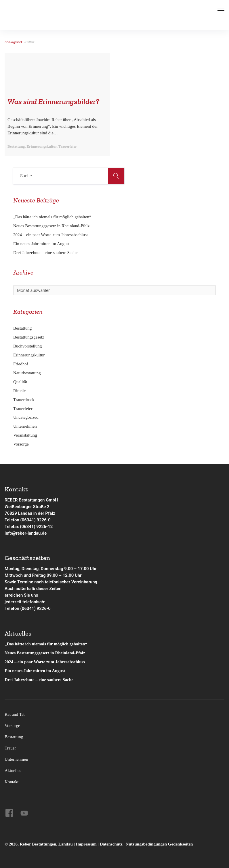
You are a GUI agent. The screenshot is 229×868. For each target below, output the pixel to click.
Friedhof (21, 364)
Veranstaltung (25, 435)
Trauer (10, 748)
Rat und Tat (15, 714)
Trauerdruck (24, 400)
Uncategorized (26, 417)
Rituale (19, 391)
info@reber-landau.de (26, 533)
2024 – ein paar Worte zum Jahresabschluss (51, 235)
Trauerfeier (23, 409)
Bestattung (22, 328)
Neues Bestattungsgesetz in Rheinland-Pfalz (52, 226)
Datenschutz (111, 844)
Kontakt (12, 782)
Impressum (87, 844)
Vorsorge (21, 444)
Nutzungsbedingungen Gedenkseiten (159, 844)
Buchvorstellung (27, 346)
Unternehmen (25, 426)
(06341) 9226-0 (36, 608)
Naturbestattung (27, 373)
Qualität (20, 382)
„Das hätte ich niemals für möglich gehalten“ (52, 217)
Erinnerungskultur (29, 355)
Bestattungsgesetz (29, 337)
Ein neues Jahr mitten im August (41, 244)
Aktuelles (13, 771)
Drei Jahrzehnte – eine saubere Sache (45, 253)
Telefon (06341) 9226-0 (28, 520)
